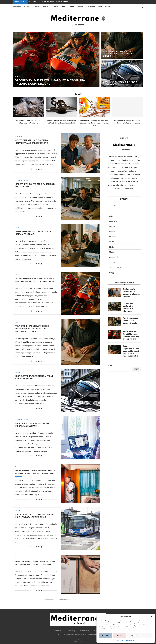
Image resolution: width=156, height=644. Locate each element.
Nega (120, 635)
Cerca (110, 365)
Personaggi (114, 257)
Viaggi (107, 7)
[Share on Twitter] (36, 169)
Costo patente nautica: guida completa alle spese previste (55, 2)
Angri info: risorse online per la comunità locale (119, 83)
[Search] (142, 7)
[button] (152, 617)
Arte (111, 216)
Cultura (27, 7)
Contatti (57, 631)
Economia (47, 7)
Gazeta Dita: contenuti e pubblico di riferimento (128, 307)
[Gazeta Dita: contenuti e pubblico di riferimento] (122, 45)
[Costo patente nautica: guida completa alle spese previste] (56, 60)
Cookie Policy (120, 640)
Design (37, 7)
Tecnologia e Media (95, 7)
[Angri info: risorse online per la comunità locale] (122, 74)
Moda (64, 7)
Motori (72, 7)
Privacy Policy (130, 640)
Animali (112, 211)
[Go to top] (78, 641)
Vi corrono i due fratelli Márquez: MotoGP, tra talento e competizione (131, 335)
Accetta (105, 635)
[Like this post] (31, 169)
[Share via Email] (41, 169)
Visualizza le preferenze (140, 635)
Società (80, 7)
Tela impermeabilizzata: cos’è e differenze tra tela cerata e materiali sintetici (32, 329)
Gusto (56, 7)
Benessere (17, 7)
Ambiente (113, 206)
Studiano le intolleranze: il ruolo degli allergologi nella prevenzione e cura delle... (94, 123)
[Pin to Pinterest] (39, 169)
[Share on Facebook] (34, 169)
